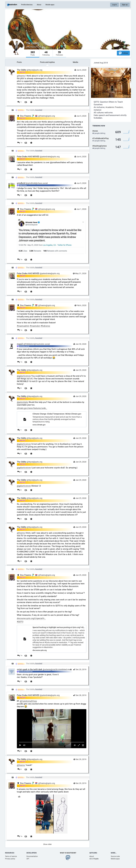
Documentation (32, 856)
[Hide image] (19, 220)
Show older (47, 844)
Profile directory (27, 5)
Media (75, 62)
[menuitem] (52, 729)
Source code (115, 856)
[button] (52, 729)
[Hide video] (75, 745)
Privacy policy (10, 859)
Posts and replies (47, 62)
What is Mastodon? (68, 853)
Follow (123, 53)
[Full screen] (83, 745)
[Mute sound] (24, 745)
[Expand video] (79, 745)
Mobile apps (50, 5)
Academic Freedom (114, 107)
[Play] (20, 745)
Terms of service (11, 856)
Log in (115, 5)
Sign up (125, 5)
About (39, 5)
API (28, 859)
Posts (19, 62)
